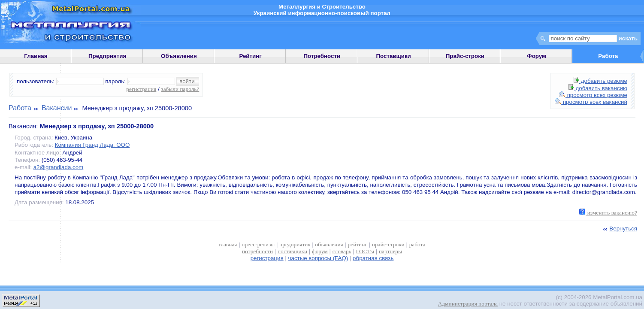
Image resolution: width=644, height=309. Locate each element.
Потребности (322, 56)
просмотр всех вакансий (591, 102)
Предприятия (107, 56)
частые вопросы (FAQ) (318, 258)
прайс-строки (388, 244)
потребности (257, 251)
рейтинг (358, 244)
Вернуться (619, 229)
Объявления (179, 56)
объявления (329, 244)
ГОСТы (365, 251)
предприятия (295, 244)
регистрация (141, 89)
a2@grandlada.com (59, 167)
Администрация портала (468, 304)
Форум (537, 56)
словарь (342, 251)
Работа (20, 108)
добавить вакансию (598, 88)
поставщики (292, 251)
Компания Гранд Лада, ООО (92, 145)
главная (228, 244)
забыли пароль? (180, 89)
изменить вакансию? (608, 213)
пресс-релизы (258, 244)
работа (417, 244)
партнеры (390, 251)
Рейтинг (250, 56)
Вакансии (57, 108)
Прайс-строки (465, 56)
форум (320, 251)
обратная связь (373, 258)
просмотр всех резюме (593, 95)
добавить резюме (600, 81)
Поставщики (393, 56)
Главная (36, 56)
